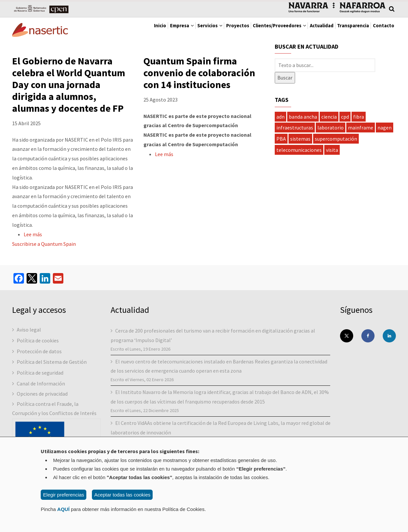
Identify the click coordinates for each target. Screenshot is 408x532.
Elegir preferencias (64, 495)
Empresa (127, 30)
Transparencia (341, 30)
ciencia (329, 119)
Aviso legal (29, 332)
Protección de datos (39, 353)
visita (332, 152)
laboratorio (331, 129)
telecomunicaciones (299, 152)
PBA (281, 141)
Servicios (163, 30)
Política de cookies (38, 342)
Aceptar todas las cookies (122, 495)
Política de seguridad (40, 375)
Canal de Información (41, 385)
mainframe (361, 129)
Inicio (98, 30)
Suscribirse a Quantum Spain (44, 246)
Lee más (33, 237)
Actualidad (301, 30)
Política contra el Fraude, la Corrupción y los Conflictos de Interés (54, 411)
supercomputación (336, 141)
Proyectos (199, 30)
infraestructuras (295, 129)
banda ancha (303, 119)
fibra (359, 119)
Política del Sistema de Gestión (52, 364)
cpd (345, 119)
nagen (385, 129)
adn (280, 119)
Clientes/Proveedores (250, 30)
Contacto (379, 30)
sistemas (300, 141)
